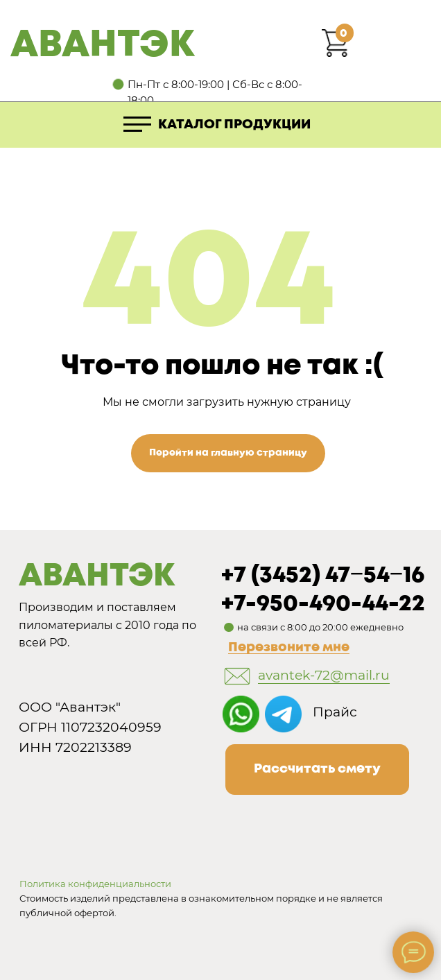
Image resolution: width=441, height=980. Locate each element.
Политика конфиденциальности (95, 884)
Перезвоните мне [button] (289, 648)
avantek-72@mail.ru (324, 675)
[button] (317, 770)
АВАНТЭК (103, 46)
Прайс (335, 712)
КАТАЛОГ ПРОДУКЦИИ (234, 125)
